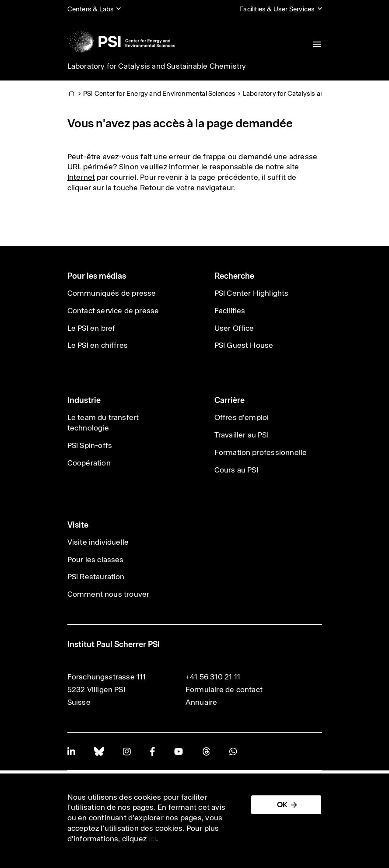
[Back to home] (121, 42)
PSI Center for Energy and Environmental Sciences (159, 93)
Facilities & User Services (277, 9)
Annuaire (202, 702)
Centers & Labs (91, 9)
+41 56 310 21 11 (213, 677)
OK (282, 805)
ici (152, 839)
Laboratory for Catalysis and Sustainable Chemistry (157, 66)
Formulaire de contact (224, 689)
